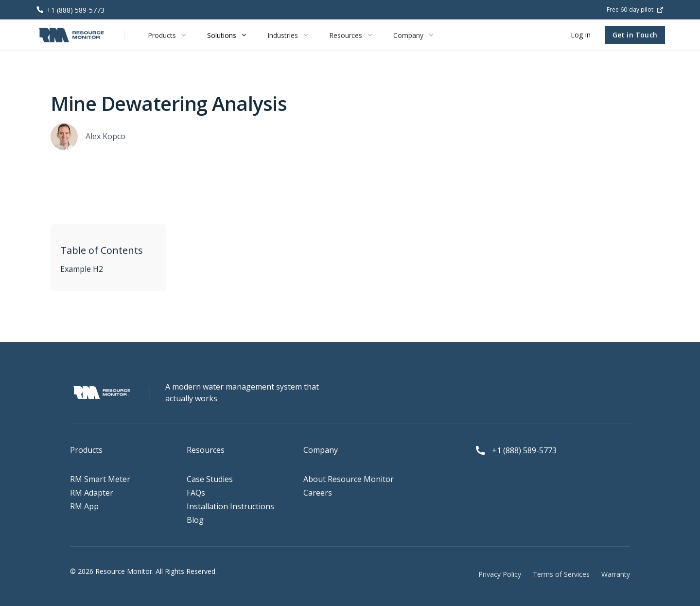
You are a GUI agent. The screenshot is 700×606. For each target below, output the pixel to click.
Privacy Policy (500, 574)
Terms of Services (561, 574)
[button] (168, 35)
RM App (84, 506)
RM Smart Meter (100, 479)
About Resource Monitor (349, 479)
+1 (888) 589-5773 (524, 450)
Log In (581, 35)
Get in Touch (635, 35)
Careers (318, 493)
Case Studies (210, 479)
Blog (195, 520)
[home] (72, 35)
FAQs (196, 493)
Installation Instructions (230, 506)
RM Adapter (92, 493)
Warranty (616, 574)
